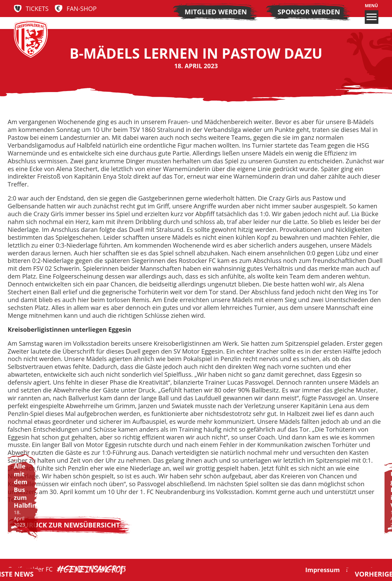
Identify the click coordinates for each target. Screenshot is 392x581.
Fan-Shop (82, 9)
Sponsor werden (309, 12)
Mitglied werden (216, 12)
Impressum (322, 570)
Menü (372, 13)
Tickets (37, 9)
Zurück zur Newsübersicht (70, 525)
